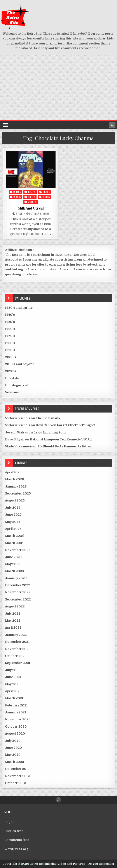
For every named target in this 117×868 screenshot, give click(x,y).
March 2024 (14, 543)
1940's (17, 192)
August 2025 (15, 500)
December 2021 (17, 642)
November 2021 (17, 649)
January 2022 (16, 635)
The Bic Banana (48, 418)
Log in (9, 822)
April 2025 (13, 529)
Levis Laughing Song (50, 432)
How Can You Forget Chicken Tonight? (66, 425)
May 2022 (13, 621)
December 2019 (17, 769)
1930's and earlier (19, 308)
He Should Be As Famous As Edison (66, 446)
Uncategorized (17, 385)
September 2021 (18, 663)
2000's (32, 202)
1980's (32, 197)
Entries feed (14, 831)
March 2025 (14, 536)
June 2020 (13, 748)
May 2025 (13, 522)
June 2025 (13, 515)
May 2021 (12, 684)
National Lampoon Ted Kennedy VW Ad (61, 439)
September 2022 (18, 599)
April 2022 (13, 628)
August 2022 (15, 606)
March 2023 (14, 571)
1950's (32, 192)
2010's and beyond (20, 364)
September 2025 (18, 493)
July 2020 (13, 741)
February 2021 (16, 705)
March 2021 (14, 698)
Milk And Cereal (31, 208)
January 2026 (16, 486)
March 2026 (14, 479)
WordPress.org (16, 849)
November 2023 (18, 550)
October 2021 (15, 656)
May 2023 (13, 564)
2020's (10, 371)
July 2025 (13, 508)
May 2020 (13, 755)
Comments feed (17, 840)
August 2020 (15, 733)
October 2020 (16, 726)
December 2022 (18, 585)
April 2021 (13, 691)
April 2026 (13, 472)
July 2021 (12, 670)
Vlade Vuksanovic (19, 446)
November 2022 (18, 592)
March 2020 (15, 762)
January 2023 (16, 578)
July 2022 (13, 614)
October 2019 (15, 783)
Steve (19, 214)
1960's (46, 192)
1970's (17, 197)
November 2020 (18, 719)
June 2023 (13, 557)
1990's (46, 197)
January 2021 (16, 712)
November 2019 (17, 776)
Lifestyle (12, 378)
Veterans (12, 392)
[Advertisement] (58, 88)
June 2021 (13, 677)
